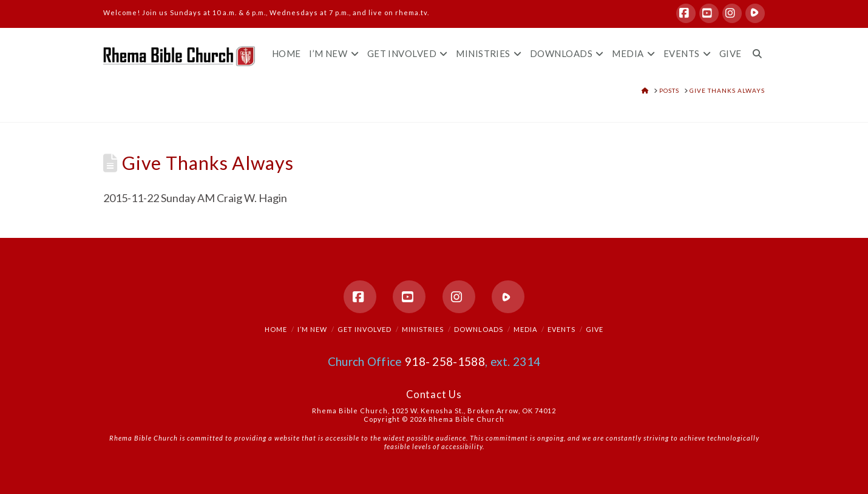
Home (276, 329)
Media (525, 329)
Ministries (423, 329)
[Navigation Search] (755, 43)
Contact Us (434, 394)
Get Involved (364, 329)
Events (561, 329)
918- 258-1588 (445, 361)
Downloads (479, 329)
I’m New (312, 329)
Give (595, 329)
